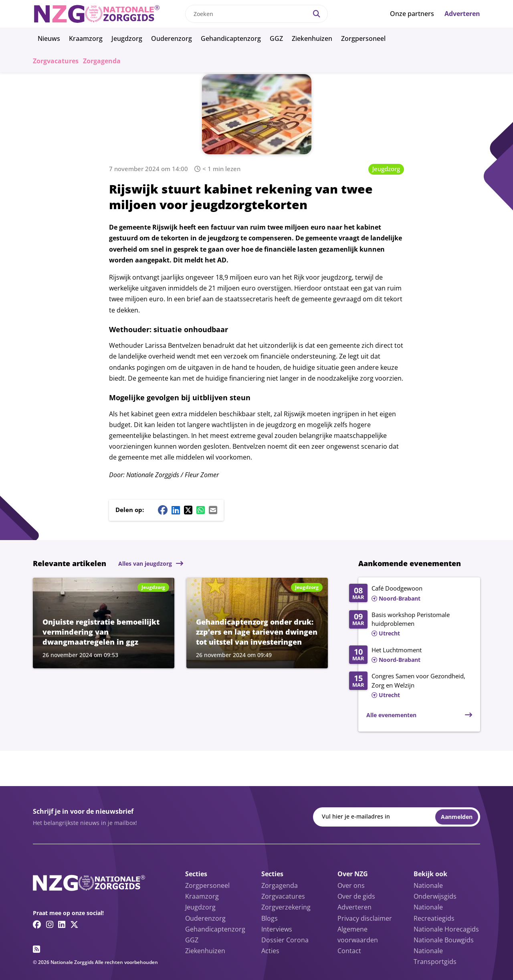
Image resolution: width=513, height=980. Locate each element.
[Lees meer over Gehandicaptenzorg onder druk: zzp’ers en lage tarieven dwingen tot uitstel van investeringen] (257, 623)
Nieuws (49, 38)
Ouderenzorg (172, 38)
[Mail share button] (213, 510)
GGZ (276, 38)
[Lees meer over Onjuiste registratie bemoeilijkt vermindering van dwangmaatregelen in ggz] (104, 623)
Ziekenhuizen (312, 38)
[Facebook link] (37, 924)
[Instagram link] (50, 924)
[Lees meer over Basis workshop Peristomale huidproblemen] (411, 625)
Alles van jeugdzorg (145, 564)
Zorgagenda (102, 61)
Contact (349, 951)
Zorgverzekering (286, 907)
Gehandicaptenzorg (231, 38)
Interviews (277, 929)
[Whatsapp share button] (201, 510)
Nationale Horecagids (446, 929)
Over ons (351, 885)
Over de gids (356, 896)
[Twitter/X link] (74, 924)
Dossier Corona (285, 940)
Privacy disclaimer (365, 918)
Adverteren (462, 14)
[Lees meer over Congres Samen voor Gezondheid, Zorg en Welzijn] (411, 686)
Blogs (270, 918)
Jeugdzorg (127, 38)
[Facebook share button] (163, 510)
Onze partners (412, 14)
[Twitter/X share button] (188, 510)
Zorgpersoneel (363, 38)
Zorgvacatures (56, 61)
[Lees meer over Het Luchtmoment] (411, 655)
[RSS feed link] (36, 949)
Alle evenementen (391, 715)
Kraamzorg (86, 38)
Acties (270, 951)
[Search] (317, 14)
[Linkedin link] (62, 924)
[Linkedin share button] (176, 510)
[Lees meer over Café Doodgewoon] (411, 594)
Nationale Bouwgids (444, 940)
